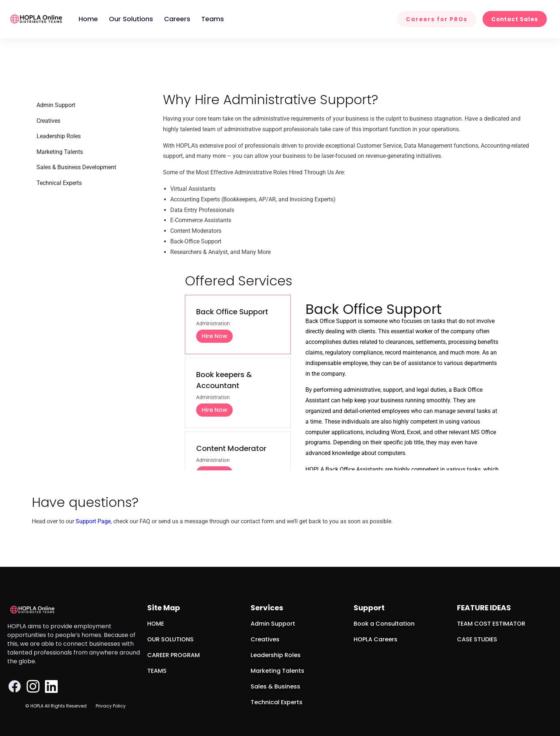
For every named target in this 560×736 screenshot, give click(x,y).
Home (88, 19)
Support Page (93, 521)
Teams (213, 19)
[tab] (238, 325)
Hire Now (214, 336)
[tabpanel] (403, 461)
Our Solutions (131, 19)
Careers (177, 19)
